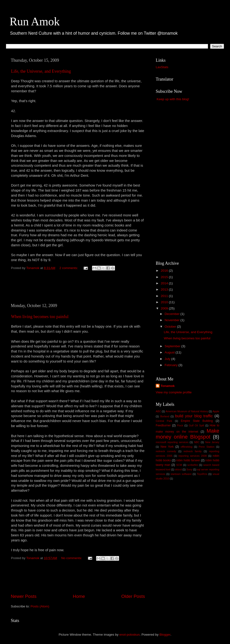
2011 (165, 296)
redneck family (193, 451)
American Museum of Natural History (187, 411)
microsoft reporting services (172, 442)
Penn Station (207, 447)
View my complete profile (174, 392)
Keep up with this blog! (173, 99)
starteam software (181, 474)
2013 (165, 289)
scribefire (193, 465)
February (172, 365)
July (168, 359)
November (172, 320)
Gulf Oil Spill (196, 425)
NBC (197, 442)
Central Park (164, 421)
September (173, 346)
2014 (165, 283)
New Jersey (212, 442)
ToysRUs (202, 474)
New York (167, 447)
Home (79, 596)
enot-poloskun (129, 635)
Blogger (165, 635)
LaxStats (162, 67)
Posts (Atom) (40, 606)
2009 (165, 308)
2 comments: (69, 268)
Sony (189, 469)
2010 (165, 302)
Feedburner (163, 425)
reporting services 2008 (193, 456)
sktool (178, 469)
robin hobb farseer (188, 460)
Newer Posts (24, 596)
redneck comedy (166, 451)
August (170, 352)
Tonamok (168, 386)
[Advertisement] (78, 290)
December (172, 314)
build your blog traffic (194, 416)
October (171, 327)
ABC (158, 411)
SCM (179, 465)
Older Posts (133, 596)
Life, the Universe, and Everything (41, 71)
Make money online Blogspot (187, 434)
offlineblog (187, 447)
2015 (165, 277)
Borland (165, 416)
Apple (216, 411)
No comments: (72, 558)
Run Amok (35, 21)
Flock (180, 425)
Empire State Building (197, 421)
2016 (165, 271)
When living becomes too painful (40, 317)
